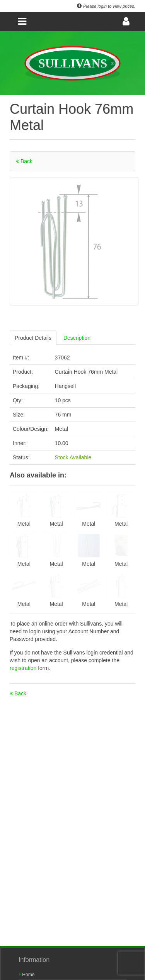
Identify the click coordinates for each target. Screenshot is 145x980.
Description (77, 338)
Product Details (33, 338)
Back (24, 161)
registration (24, 668)
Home (27, 975)
